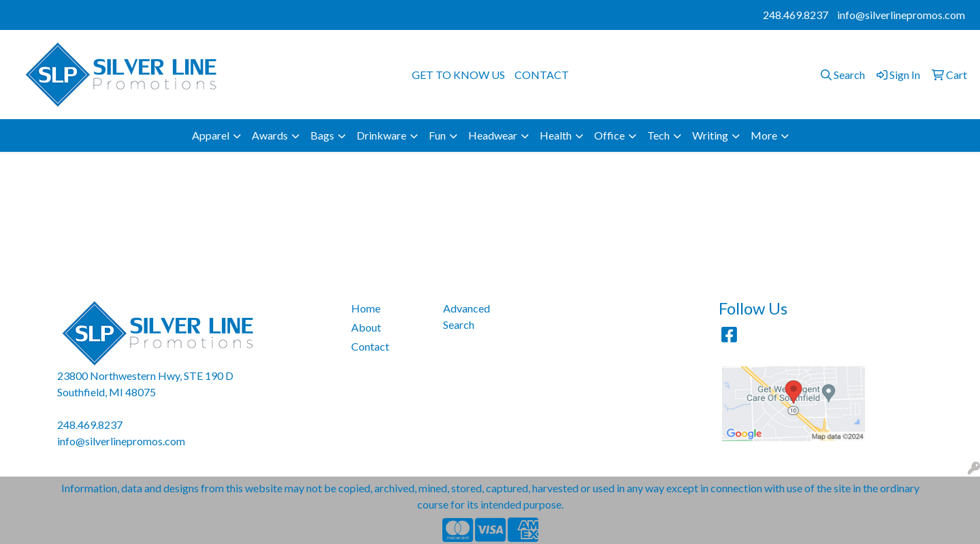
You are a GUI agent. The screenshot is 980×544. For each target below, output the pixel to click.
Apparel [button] (211, 135)
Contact (370, 346)
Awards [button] (270, 135)
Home (366, 308)
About (366, 327)
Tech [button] (658, 135)
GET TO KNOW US (458, 75)
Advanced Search (467, 316)
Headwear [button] (493, 135)
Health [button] (556, 135)
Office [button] (609, 135)
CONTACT (542, 75)
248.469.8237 (796, 15)
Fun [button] (437, 135)
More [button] (764, 135)
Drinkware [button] (381, 135)
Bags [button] (322, 135)
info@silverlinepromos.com (901, 15)
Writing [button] (710, 135)
